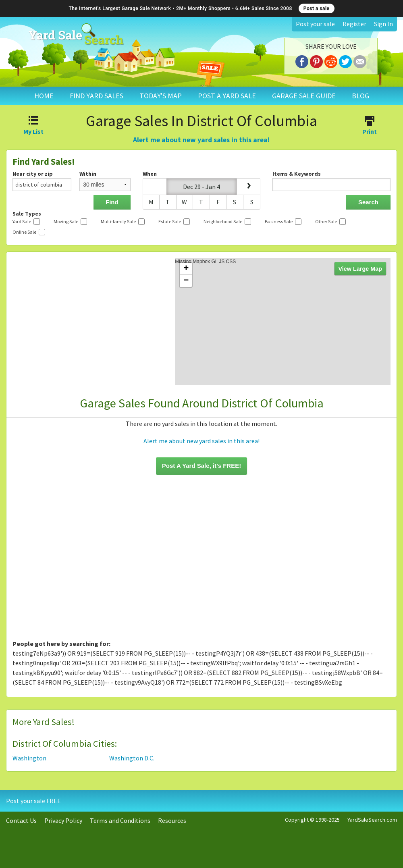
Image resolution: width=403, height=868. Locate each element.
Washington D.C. (132, 758)
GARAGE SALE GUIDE (304, 96)
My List (34, 126)
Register (354, 24)
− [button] (186, 281)
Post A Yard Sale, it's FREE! (201, 466)
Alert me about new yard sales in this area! (201, 140)
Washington (29, 758)
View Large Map (360, 269)
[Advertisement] (201, 562)
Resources (172, 820)
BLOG (360, 96)
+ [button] (186, 269)
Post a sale (317, 8)
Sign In (383, 24)
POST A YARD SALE (227, 96)
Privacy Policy (63, 820)
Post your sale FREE (33, 801)
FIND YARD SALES (97, 96)
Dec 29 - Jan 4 (201, 187)
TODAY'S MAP (161, 96)
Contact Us (21, 820)
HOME (44, 96)
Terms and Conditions (120, 820)
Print (369, 126)
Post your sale (315, 24)
